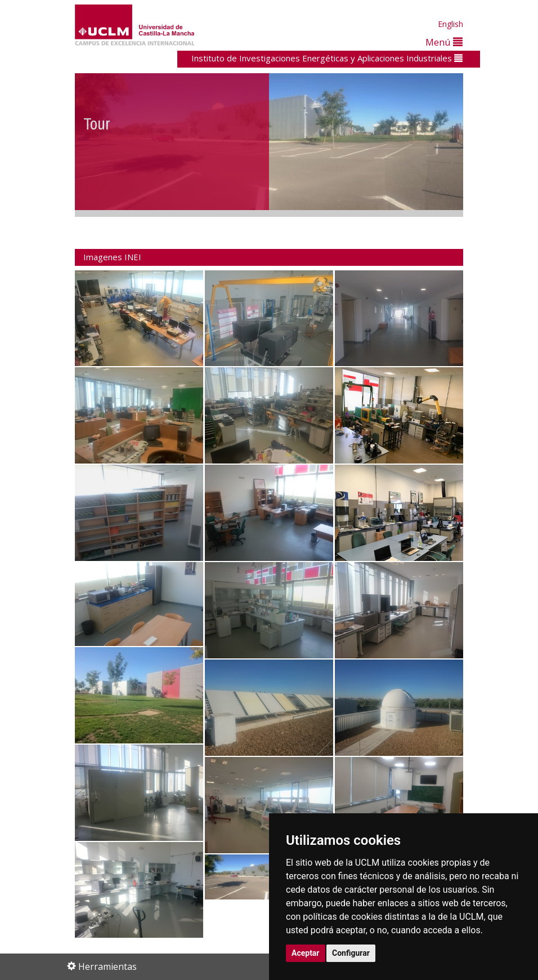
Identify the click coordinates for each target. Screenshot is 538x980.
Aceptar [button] (306, 953)
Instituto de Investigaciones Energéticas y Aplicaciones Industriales (327, 58)
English (450, 24)
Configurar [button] (351, 953)
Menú (444, 42)
